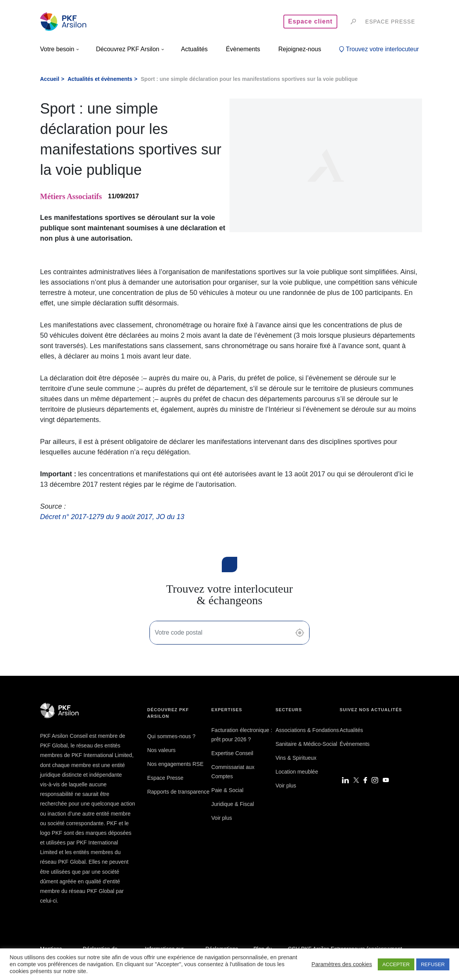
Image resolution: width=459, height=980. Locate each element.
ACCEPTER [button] (396, 964)
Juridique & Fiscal (233, 804)
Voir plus (222, 818)
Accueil (50, 79)
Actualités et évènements (100, 79)
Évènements (355, 744)
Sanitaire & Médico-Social (306, 744)
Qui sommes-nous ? (171, 736)
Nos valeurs (161, 750)
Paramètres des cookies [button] (342, 964)
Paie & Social (227, 790)
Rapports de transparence (178, 792)
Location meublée (297, 772)
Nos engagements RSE (175, 764)
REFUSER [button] (433, 964)
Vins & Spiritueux (296, 758)
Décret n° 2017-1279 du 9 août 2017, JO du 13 (112, 517)
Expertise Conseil (232, 753)
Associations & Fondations (307, 730)
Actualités (351, 730)
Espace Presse (165, 778)
